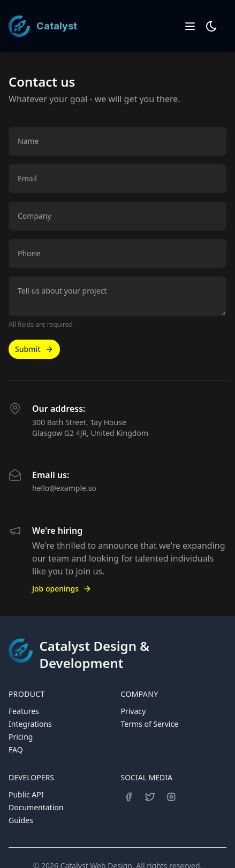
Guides (21, 820)
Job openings (62, 589)
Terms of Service (150, 724)
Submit (34, 349)
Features (24, 711)
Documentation (36, 807)
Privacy (134, 711)
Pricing (21, 737)
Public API (26, 794)
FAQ (16, 750)
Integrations (30, 724)
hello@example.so (64, 488)
